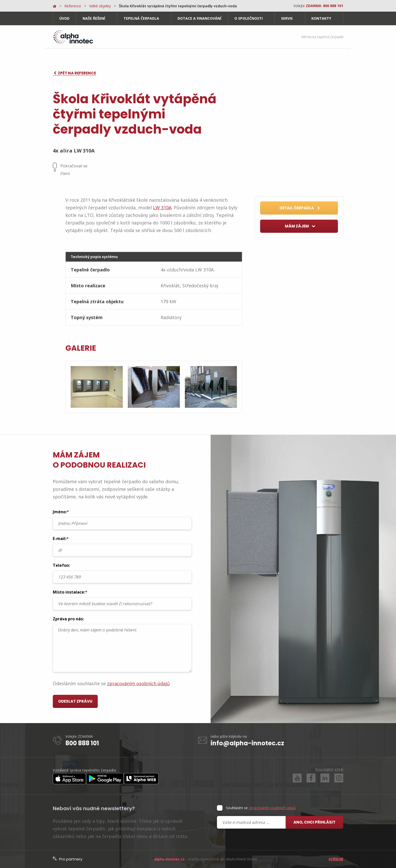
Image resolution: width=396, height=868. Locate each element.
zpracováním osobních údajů (138, 683)
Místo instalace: (122, 600)
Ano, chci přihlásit (314, 822)
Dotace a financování (199, 18)
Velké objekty (100, 6)
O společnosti (249, 18)
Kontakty (321, 18)
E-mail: (122, 546)
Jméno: (122, 519)
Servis (287, 18)
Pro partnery (68, 859)
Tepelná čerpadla (141, 18)
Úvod (64, 18)
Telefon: (122, 573)
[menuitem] (64, 18)
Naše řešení (94, 18)
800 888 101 (82, 743)
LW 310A (162, 208)
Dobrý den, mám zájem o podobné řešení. (122, 648)
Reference (73, 6)
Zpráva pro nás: (122, 644)
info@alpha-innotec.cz (247, 743)
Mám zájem (300, 226)
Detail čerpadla (300, 208)
